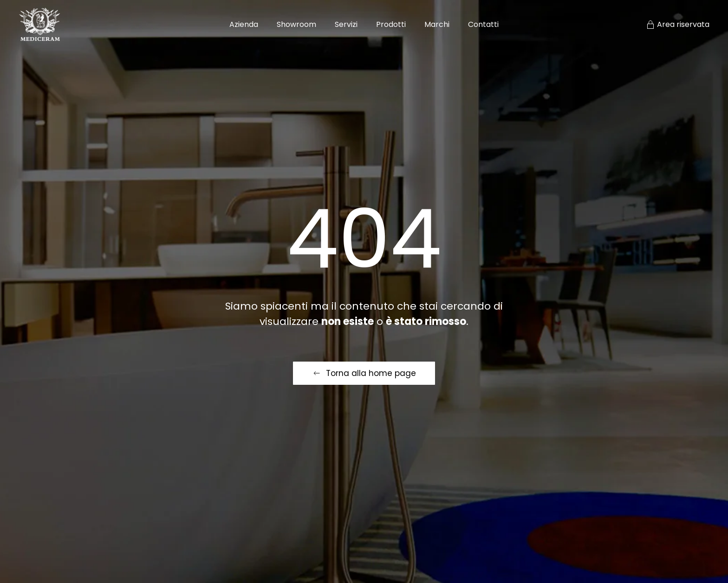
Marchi (437, 24)
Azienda (244, 24)
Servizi (346, 24)
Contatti (483, 24)
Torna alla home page (364, 373)
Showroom (296, 24)
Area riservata (678, 24)
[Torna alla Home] (39, 24)
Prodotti (391, 24)
